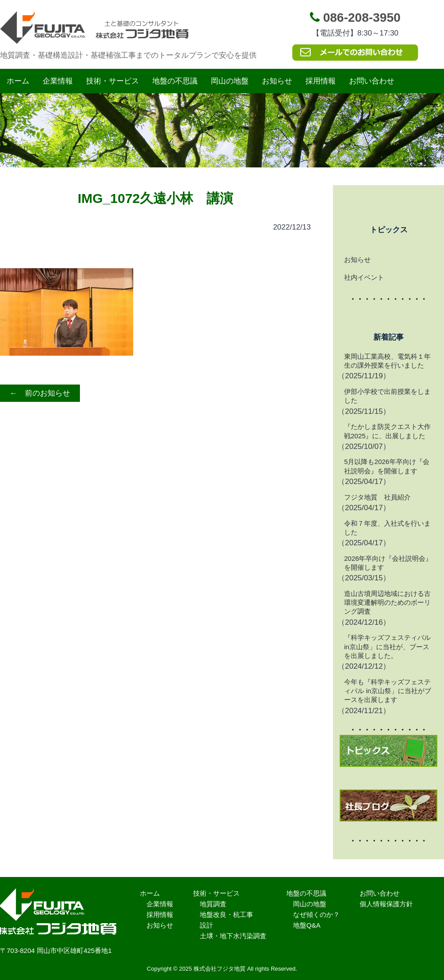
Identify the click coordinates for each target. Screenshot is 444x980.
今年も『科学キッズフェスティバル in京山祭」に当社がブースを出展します (388, 691)
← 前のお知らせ (40, 393)
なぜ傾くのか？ (316, 915)
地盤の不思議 (175, 81)
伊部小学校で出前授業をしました (387, 396)
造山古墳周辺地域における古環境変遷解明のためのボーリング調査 (387, 603)
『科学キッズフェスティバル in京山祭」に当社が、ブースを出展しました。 (387, 647)
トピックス (389, 230)
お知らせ (277, 81)
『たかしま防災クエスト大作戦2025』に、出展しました (387, 431)
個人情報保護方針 (386, 904)
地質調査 (213, 904)
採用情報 (321, 81)
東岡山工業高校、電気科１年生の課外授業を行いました (387, 361)
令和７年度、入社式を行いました (387, 528)
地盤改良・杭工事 (226, 915)
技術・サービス (113, 81)
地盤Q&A (307, 925)
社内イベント (364, 277)
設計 (206, 925)
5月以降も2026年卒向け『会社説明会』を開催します (387, 466)
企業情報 (58, 81)
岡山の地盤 (230, 81)
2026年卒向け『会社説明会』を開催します (388, 563)
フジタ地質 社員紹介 (377, 497)
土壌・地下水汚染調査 (233, 936)
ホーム (18, 81)
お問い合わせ (372, 81)
